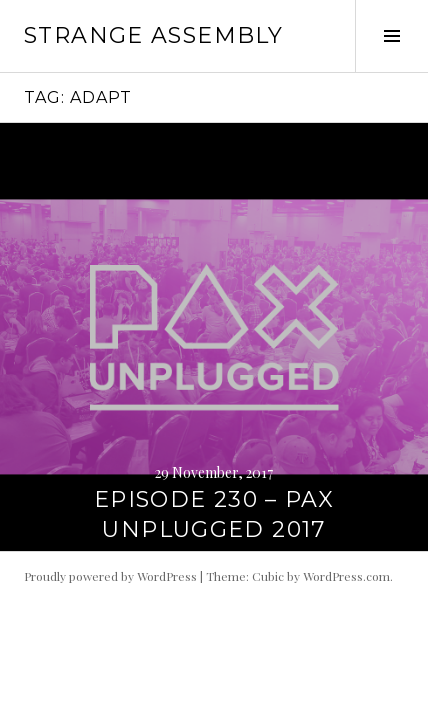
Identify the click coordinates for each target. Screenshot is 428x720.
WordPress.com (346, 576)
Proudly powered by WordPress (110, 576)
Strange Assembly (153, 35)
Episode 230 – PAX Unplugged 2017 (214, 514)
